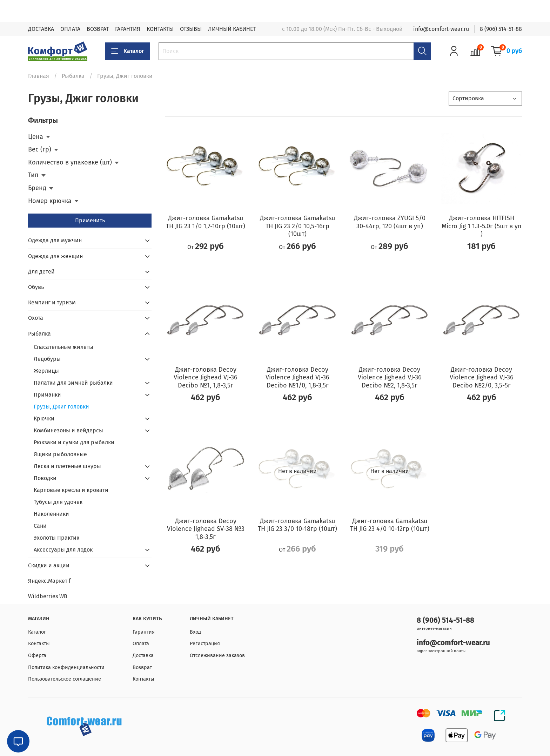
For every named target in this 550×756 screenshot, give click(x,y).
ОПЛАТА (70, 29)
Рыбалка (73, 76)
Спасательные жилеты (63, 347)
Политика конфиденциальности (66, 667)
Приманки (47, 395)
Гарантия (144, 632)
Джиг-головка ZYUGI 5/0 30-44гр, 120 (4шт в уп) (390, 222)
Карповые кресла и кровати (71, 490)
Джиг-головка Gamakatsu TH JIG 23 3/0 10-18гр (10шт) (297, 525)
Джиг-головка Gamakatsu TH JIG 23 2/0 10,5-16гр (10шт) (297, 226)
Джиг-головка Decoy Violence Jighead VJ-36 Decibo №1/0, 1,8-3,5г (297, 377)
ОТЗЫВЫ (191, 29)
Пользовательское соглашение (65, 679)
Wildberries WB (48, 596)
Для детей (41, 272)
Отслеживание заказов (217, 656)
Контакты (39, 644)
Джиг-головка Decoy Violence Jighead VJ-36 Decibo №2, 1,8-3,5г (390, 377)
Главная (39, 76)
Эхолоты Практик (56, 538)
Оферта (37, 656)
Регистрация (205, 644)
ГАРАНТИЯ (128, 29)
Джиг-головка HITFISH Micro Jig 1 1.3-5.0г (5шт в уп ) (482, 226)
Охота (36, 318)
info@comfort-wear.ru (441, 29)
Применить (90, 220)
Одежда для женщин (55, 256)
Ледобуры (47, 359)
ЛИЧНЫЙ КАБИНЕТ (232, 29)
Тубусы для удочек (58, 502)
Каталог (128, 51)
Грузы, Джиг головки (61, 407)
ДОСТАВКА (41, 29)
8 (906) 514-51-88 (501, 29)
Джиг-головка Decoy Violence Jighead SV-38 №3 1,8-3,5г (206, 529)
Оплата (141, 644)
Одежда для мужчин (55, 240)
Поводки (45, 478)
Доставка (143, 656)
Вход (195, 632)
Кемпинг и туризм (52, 302)
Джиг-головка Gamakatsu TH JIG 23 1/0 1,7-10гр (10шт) (206, 222)
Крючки (44, 418)
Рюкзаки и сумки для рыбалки (74, 442)
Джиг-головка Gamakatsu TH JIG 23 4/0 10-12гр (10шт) (390, 525)
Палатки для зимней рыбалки (73, 383)
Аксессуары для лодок (63, 550)
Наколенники (51, 514)
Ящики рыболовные (60, 454)
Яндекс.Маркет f (49, 581)
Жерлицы (46, 371)
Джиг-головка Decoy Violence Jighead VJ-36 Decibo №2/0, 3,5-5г (482, 377)
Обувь (36, 287)
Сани (40, 526)
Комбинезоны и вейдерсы (68, 430)
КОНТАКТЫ (160, 29)
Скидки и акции (49, 565)
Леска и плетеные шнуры (67, 466)
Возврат (142, 667)
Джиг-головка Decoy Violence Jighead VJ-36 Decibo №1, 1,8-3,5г (206, 377)
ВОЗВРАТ (98, 29)
